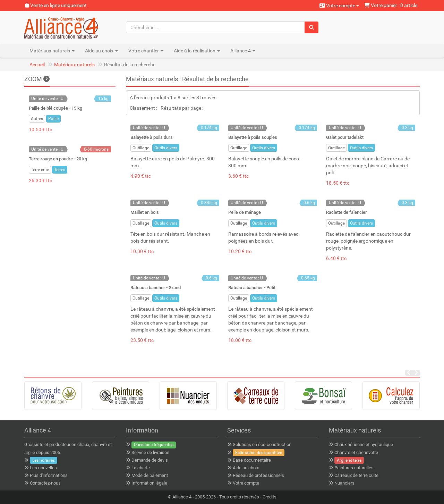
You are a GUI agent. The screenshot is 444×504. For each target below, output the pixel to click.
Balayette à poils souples (253, 137)
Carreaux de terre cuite (356, 475)
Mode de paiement (150, 475)
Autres (37, 119)
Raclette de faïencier (347, 212)
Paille (53, 119)
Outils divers (166, 148)
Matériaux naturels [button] (52, 51)
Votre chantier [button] (146, 51)
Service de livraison (150, 452)
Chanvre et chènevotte (356, 452)
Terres (60, 170)
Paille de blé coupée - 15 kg (55, 108)
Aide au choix (246, 468)
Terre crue (40, 170)
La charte (141, 468)
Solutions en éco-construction (262, 444)
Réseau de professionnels (258, 475)
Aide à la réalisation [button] (197, 51)
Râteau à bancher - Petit (252, 288)
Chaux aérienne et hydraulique (364, 444)
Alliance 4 (182, 497)
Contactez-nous (45, 483)
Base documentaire (252, 460)
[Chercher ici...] (216, 27)
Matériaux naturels (74, 65)
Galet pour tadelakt (345, 137)
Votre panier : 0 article (391, 5)
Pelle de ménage (245, 212)
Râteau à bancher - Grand (156, 288)
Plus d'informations (49, 475)
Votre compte (339, 6)
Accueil (37, 65)
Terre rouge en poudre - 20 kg (58, 159)
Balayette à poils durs (152, 137)
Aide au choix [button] (101, 51)
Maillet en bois (145, 212)
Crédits (270, 497)
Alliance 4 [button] (243, 51)
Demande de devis (150, 460)
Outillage (141, 148)
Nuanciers (344, 483)
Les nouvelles (43, 468)
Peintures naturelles (354, 468)
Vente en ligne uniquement (56, 5)
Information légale (149, 483)
